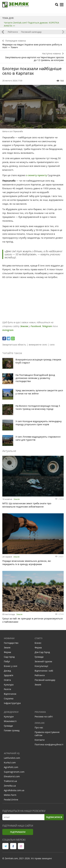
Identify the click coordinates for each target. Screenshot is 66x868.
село (52, 345)
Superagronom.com (14, 772)
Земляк (24, 326)
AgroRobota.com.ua (14, 790)
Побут (7, 661)
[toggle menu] (62, 5)
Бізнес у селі (11, 666)
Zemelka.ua (10, 786)
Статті (39, 638)
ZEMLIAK (40, 723)
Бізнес (38, 643)
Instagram (8, 330)
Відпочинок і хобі (44, 671)
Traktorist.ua (10, 781)
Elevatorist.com (12, 776)
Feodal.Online (11, 800)
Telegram (47, 326)
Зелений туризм (43, 661)
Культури (9, 717)
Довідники (11, 712)
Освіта (7, 680)
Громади (8, 726)
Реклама (40, 712)
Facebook (36, 326)
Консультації (41, 666)
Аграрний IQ (12, 753)
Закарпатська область (14, 345)
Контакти (40, 740)
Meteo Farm (10, 795)
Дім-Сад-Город (42, 652)
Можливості (10, 721)
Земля (17, 499)
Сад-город (9, 657)
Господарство (11, 643)
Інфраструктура (12, 703)
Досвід (7, 671)
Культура (9, 685)
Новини (9, 638)
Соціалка (9, 698)
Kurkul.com (10, 763)
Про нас (39, 727)
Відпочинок (10, 694)
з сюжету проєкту (36, 175)
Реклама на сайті (44, 717)
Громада (39, 657)
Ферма (7, 652)
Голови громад (12, 730)
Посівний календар (31, 32)
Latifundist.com (12, 758)
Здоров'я (9, 675)
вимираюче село (38, 345)
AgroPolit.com (11, 767)
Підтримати (18, 832)
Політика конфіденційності (49, 744)
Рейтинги (13, 32)
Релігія (7, 689)
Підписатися (54, 817)
